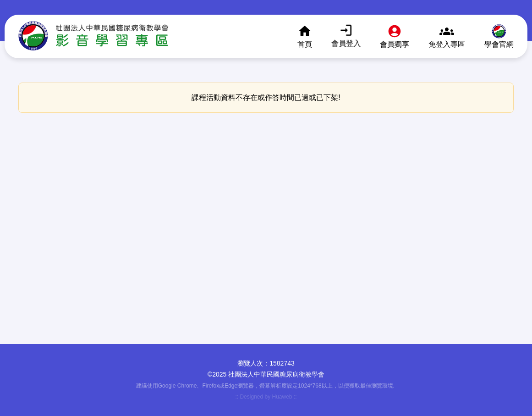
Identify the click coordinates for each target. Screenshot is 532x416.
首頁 (305, 44)
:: (295, 397)
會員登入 (346, 43)
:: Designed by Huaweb (264, 397)
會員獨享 (395, 44)
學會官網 (499, 44)
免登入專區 (447, 44)
